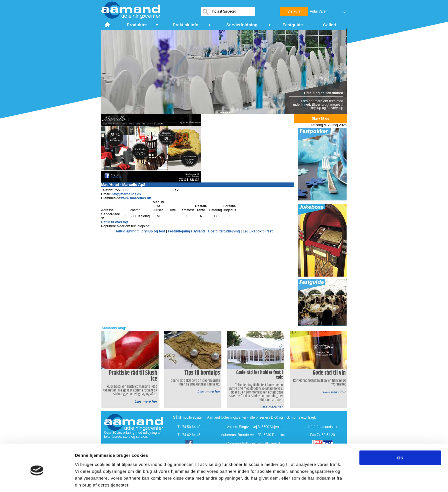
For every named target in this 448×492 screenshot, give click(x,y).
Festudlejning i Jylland (187, 231)
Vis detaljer (297, 481)
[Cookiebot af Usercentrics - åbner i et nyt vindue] (37, 481)
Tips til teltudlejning (224, 231)
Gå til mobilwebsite (187, 417)
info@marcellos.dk (126, 194)
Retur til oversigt (115, 222)
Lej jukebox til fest (258, 231)
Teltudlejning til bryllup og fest (141, 231)
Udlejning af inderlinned (324, 93)
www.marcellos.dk (136, 198)
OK (400, 435)
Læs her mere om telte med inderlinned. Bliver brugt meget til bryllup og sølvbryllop (318, 105)
